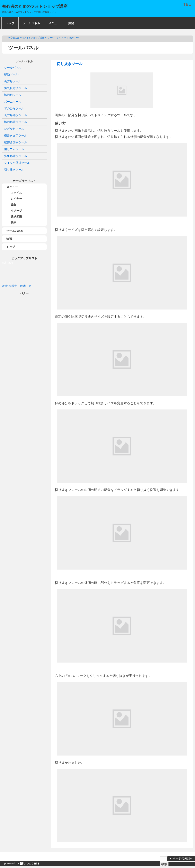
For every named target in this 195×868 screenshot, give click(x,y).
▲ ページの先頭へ (181, 858)
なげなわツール (14, 129)
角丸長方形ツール (16, 88)
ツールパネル (31, 23)
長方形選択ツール (16, 115)
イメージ (16, 211)
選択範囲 (16, 217)
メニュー (54, 23)
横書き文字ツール (16, 135)
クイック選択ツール (17, 163)
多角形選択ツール (16, 156)
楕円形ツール (13, 95)
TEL (187, 4)
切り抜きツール (72, 38)
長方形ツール (13, 81)
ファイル (16, 193)
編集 (14, 205)
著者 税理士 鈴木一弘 (17, 286)
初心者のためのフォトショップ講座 (26, 38)
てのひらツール (14, 108)
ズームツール (13, 102)
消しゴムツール (14, 149)
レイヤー (16, 199)
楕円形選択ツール (16, 122)
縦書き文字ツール (16, 142)
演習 (71, 23)
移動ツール (11, 74)
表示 (14, 222)
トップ (10, 23)
